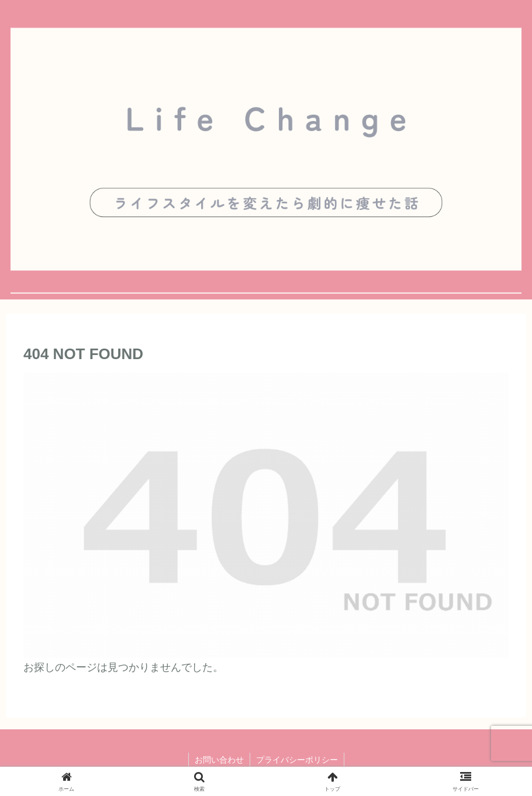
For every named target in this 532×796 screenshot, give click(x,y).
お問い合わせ (219, 760)
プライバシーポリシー (297, 760)
